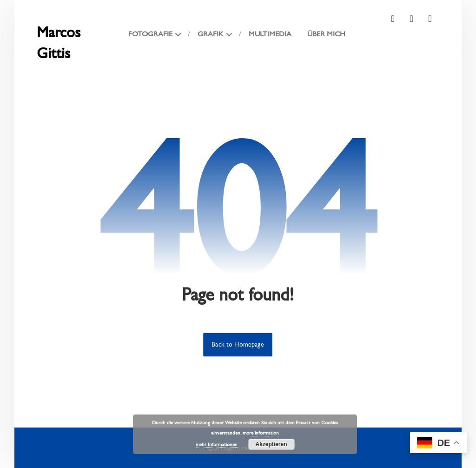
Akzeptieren (271, 444)
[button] (393, 19)
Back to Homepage (238, 345)
